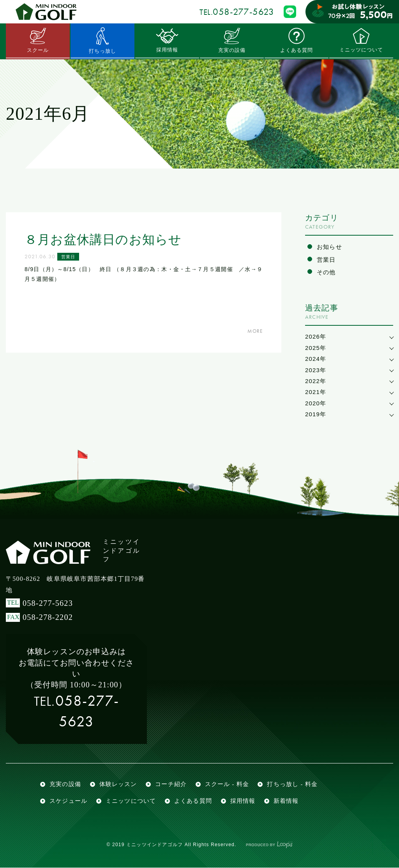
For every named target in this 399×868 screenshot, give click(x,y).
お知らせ (329, 247)
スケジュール (68, 801)
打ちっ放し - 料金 (293, 784)
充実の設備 (232, 40)
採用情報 (167, 40)
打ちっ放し (102, 40)
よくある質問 (296, 40)
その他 (326, 272)
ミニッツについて (361, 40)
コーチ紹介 (171, 784)
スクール (38, 40)
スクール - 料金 (227, 784)
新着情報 (286, 801)
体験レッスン (118, 784)
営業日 (69, 257)
